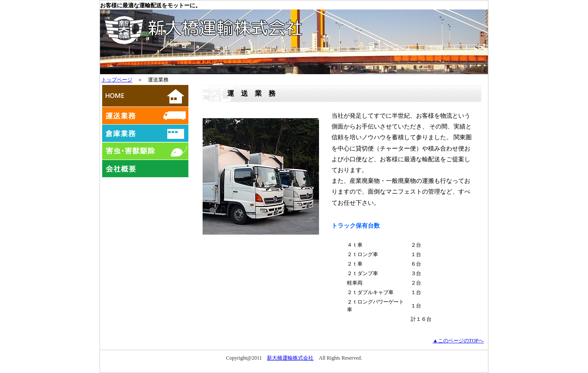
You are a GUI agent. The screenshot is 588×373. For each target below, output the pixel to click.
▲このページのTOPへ (458, 341)
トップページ (117, 80)
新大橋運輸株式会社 (290, 358)
